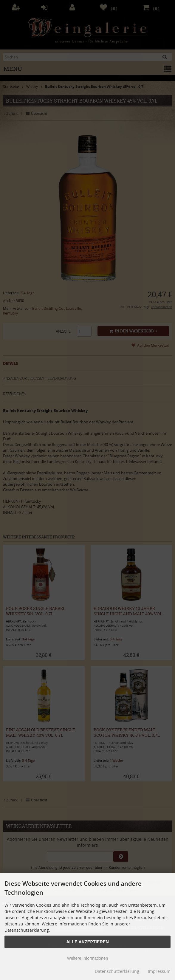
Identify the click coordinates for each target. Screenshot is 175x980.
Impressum (159, 971)
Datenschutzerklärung (117, 971)
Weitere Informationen (87, 958)
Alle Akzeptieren (87, 942)
